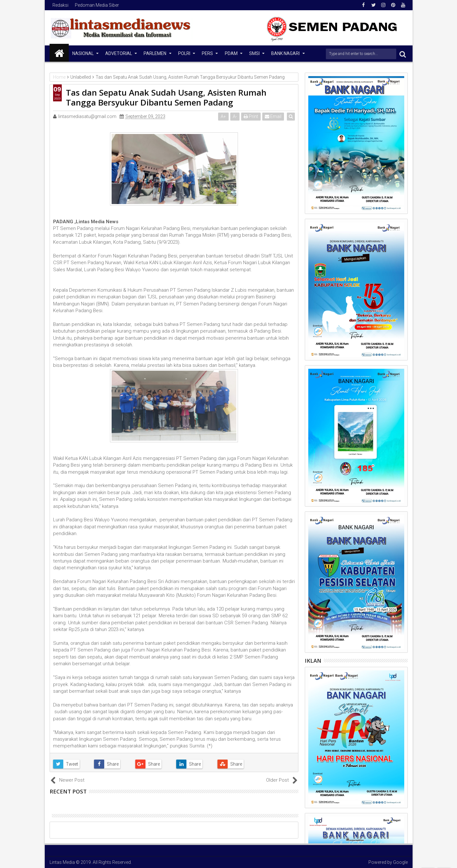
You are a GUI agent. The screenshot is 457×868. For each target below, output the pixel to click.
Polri (184, 53)
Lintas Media (62, 862)
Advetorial (119, 53)
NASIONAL (83, 53)
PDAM (231, 53)
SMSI (254, 53)
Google (400, 862)
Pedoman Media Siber (97, 5)
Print (252, 116)
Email (274, 116)
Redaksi (60, 5)
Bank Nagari (285, 53)
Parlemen (155, 53)
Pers (207, 53)
